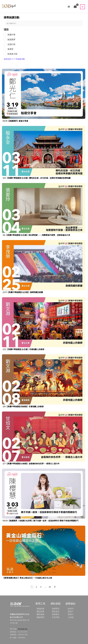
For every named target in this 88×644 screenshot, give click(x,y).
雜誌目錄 (40, 611)
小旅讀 (71, 617)
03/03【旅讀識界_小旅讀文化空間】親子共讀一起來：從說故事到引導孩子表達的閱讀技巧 (41, 521)
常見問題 (56, 617)
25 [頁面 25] (50, 587)
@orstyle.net (23, 629)
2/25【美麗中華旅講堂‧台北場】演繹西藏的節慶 (23, 292)
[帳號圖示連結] (69, 7)
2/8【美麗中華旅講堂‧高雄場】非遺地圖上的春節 (23, 406)
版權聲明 (56, 609)
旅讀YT (71, 611)
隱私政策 (56, 611)
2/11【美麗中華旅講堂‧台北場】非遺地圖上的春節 (23, 349)
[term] (10, 35)
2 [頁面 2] (36, 587)
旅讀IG (71, 614)
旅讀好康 (40, 609)
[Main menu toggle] (82, 7)
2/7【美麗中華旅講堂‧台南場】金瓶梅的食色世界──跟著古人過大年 (31, 464)
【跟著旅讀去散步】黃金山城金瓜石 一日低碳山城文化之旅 (27, 578)
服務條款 (56, 614)
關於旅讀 (40, 614)
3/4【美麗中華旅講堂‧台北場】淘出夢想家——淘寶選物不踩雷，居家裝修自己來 (36, 235)
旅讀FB (71, 609)
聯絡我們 (40, 617)
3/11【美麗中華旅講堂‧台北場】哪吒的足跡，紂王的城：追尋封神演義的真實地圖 (37, 178)
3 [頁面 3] (41, 587)
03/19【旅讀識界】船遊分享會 (15, 121)
